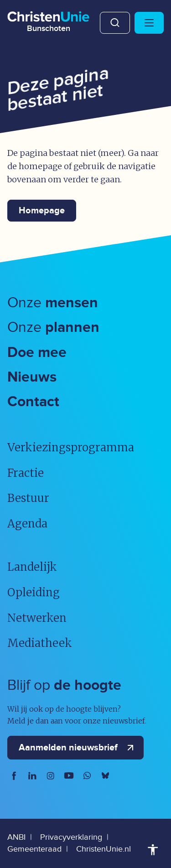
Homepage (42, 211)
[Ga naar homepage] (48, 20)
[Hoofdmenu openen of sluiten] (149, 23)
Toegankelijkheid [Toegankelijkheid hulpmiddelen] (153, 850)
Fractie (26, 473)
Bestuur (28, 498)
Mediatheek (40, 643)
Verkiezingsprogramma (71, 447)
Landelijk (32, 567)
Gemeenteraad (34, 849)
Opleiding (34, 592)
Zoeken (115, 23)
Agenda (27, 524)
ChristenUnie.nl (104, 849)
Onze (53, 303)
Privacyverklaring (71, 837)
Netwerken (37, 618)
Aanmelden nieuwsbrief (78, 748)
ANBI (16, 837)
